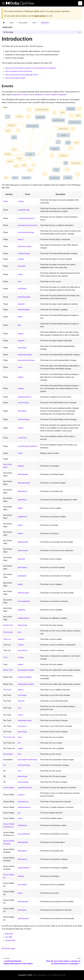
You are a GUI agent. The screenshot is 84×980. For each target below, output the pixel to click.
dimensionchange (25, 246)
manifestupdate (24, 310)
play (19, 325)
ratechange (22, 348)
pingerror (21, 795)
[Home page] (4, 23)
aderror (21, 534)
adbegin (21, 466)
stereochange (23, 782)
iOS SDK (9, 937)
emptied (21, 259)
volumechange (23, 419)
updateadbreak (24, 618)
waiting (20, 428)
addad (20, 508)
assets (20, 818)
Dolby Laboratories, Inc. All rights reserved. (49, 975)
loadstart (21, 304)
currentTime (22, 438)
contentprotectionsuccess (28, 225)
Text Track (7, 690)
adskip (20, 584)
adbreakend (22, 491)
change (21, 645)
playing (21, 334)
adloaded (21, 559)
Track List (7, 639)
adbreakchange (24, 483)
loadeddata (22, 289)
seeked (21, 377)
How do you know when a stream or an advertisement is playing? (31, 68)
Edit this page (8, 949)
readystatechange (25, 355)
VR (4, 765)
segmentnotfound (24, 397)
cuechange (22, 695)
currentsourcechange (26, 232)
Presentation (8, 754)
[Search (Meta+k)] (80, 3)
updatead (21, 610)
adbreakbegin (23, 474)
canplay (21, 201)
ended (20, 274)
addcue (21, 690)
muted (20, 453)
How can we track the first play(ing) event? (22, 75)
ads (19, 813)
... (18, 459)
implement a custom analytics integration (50, 95)
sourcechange (23, 403)
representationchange (26, 360)
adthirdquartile (23, 593)
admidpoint (22, 576)
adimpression (23, 550)
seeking (21, 388)
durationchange (24, 253)
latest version (40, 16)
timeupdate (22, 411)
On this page (8, 32)
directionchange (24, 765)
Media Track (8, 670)
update (20, 664)
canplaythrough (24, 210)
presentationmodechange (28, 760)
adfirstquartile (23, 542)
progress (21, 341)
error (20, 282)
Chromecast (8, 632)
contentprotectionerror (26, 218)
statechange (22, 625)
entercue (21, 701)
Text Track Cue (9, 737)
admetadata (22, 567)
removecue (22, 726)
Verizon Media (9, 788)
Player (6, 201)
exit (19, 743)
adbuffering (22, 500)
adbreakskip (22, 859)
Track (5, 657)
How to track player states (15, 78)
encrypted (22, 266)
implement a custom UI (21, 95)
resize (20, 367)
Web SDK (9, 934)
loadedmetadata (24, 297)
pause (20, 317)
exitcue (21, 715)
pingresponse (23, 802)
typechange (22, 732)
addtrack (21, 639)
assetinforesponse (25, 788)
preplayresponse (24, 807)
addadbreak (22, 517)
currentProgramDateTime (28, 446)
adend (20, 525)
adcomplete (22, 885)
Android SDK (10, 940)
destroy (21, 239)
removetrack (23, 650)
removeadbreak (24, 601)
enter (20, 737)
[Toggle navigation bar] (3, 3)
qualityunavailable (25, 677)
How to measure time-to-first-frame (19, 71)
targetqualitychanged (26, 684)
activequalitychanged (26, 670)
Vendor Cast (8, 625)
